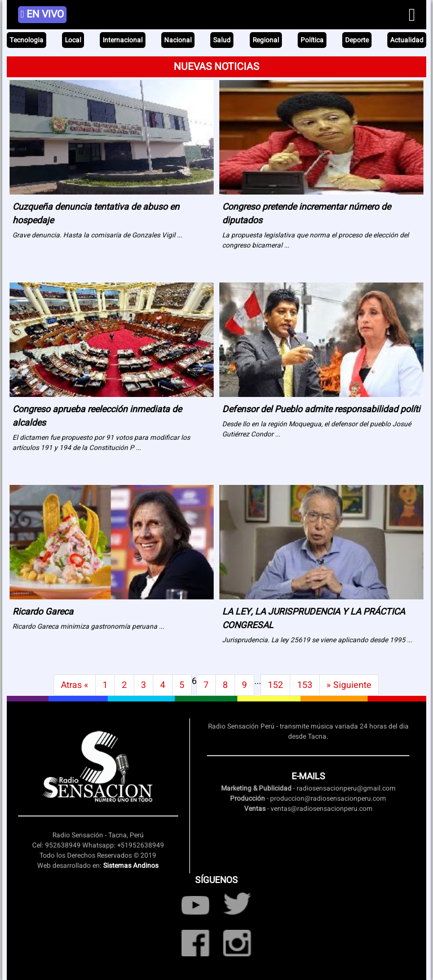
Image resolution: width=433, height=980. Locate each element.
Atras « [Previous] (75, 685)
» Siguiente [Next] (349, 685)
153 (305, 685)
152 (275, 685)
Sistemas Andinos (131, 866)
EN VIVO (43, 14)
